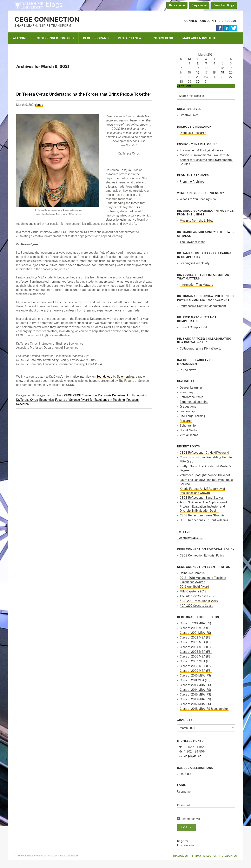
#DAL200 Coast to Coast (196, 606)
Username (184, 792)
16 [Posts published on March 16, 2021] (198, 73)
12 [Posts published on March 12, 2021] (223, 68)
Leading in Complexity (195, 263)
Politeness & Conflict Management (203, 306)
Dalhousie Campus (192, 573)
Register (183, 841)
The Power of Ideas (193, 242)
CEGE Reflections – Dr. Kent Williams (204, 520)
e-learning (187, 392)
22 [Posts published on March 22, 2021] (189, 77)
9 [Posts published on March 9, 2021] (198, 68)
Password (184, 805)
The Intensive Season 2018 (198, 596)
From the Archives (192, 182)
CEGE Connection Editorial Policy (202, 555)
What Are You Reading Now (198, 199)
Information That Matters (196, 285)
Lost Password (187, 845)
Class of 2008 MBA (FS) (196, 666)
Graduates (229, 856)
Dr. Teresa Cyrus (27, 400)
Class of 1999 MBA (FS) (196, 623)
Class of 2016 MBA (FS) (195, 699)
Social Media (189, 430)
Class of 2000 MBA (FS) (196, 628)
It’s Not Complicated (193, 327)
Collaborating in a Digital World (201, 348)
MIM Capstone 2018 (193, 591)
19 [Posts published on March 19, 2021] (223, 73)
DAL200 (185, 774)
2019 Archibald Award (194, 587)
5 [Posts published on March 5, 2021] (223, 63)
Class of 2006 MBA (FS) (196, 656)
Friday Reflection (205, 856)
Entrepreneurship (191, 397)
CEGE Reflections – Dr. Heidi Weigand (204, 453)
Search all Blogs (224, 5)
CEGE (68, 395)
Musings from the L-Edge (197, 221)
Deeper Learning (191, 388)
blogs (54, 5)
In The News (188, 370)
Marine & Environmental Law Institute (205, 155)
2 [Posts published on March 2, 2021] (198, 63)
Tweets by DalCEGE (190, 538)
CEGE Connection (47, 19)
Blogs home (199, 5)
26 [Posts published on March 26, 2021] (223, 77)
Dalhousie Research (193, 133)
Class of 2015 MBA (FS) (196, 694)
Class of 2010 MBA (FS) (195, 675)
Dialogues (181, 856)
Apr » (190, 86)
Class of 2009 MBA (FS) (196, 671)
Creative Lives (189, 115)
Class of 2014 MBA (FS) (195, 690)
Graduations (188, 407)
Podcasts (132, 400)
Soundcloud (104, 377)
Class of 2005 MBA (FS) (196, 652)
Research (23, 404)
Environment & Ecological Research (204, 150)
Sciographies (126, 377)
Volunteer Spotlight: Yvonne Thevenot (205, 475)
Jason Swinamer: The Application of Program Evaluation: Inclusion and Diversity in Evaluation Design (203, 507)
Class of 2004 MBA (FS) (196, 647)
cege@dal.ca (193, 756)
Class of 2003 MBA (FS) (196, 642)
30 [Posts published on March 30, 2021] (198, 82)
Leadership (187, 411)
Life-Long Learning (193, 416)
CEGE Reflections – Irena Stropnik (202, 515)
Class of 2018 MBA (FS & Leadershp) (204, 709)
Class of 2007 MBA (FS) (196, 661)
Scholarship (188, 426)
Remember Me (189, 819)
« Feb (181, 86)
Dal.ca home (177, 5)
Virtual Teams (189, 435)
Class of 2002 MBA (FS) (196, 637)
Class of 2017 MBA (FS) (195, 704)
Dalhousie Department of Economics (122, 395)
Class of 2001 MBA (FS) (195, 633)
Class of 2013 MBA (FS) (195, 685)
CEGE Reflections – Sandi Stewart (202, 498)
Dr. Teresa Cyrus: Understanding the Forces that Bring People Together (84, 94)
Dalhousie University (29, 5)
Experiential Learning (194, 402)
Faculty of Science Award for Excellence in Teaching (90, 400)
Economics (46, 400)
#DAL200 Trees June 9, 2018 (199, 601)
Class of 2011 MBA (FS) (195, 680)
